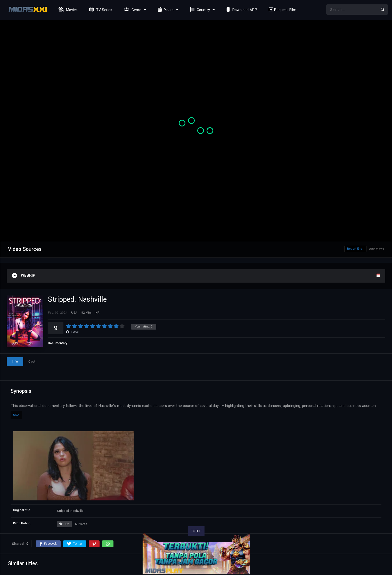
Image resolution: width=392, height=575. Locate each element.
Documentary (58, 343)
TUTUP (196, 531)
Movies (67, 10)
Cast (32, 362)
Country (199, 10)
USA (16, 415)
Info (15, 362)
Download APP (241, 10)
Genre (132, 10)
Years (165, 10)
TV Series (100, 10)
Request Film (282, 10)
